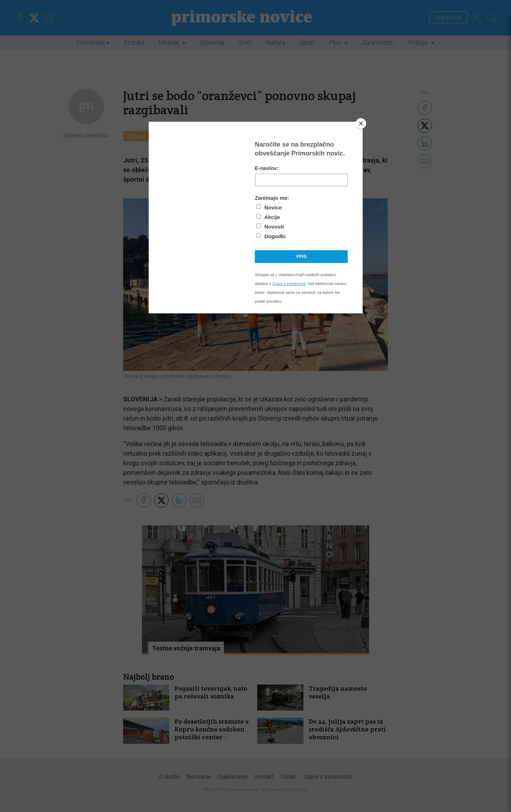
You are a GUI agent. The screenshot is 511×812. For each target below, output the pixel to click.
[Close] (361, 124)
